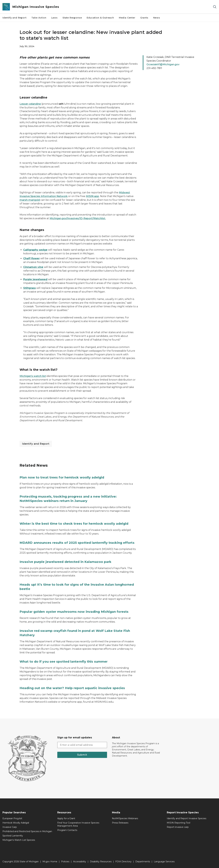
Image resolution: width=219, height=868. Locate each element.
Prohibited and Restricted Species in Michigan (27, 831)
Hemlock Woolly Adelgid (16, 823)
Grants (144, 18)
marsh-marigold (30, 200)
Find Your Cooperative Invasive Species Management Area (78, 824)
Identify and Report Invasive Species (187, 818)
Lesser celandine (30, 104)
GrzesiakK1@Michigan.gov (163, 64)
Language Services (164, 862)
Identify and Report (14, 18)
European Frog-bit (12, 818)
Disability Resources (101, 862)
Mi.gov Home (50, 862)
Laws (54, 18)
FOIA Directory (123, 862)
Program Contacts (67, 830)
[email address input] (82, 745)
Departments (143, 862)
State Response (72, 18)
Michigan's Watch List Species (19, 840)
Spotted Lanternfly (13, 836)
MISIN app (92, 196)
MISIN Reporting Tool (178, 823)
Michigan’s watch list (33, 376)
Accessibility (80, 862)
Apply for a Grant (66, 818)
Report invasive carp (178, 827)
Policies (65, 862)
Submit (82, 755)
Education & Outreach (100, 18)
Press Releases (120, 823)
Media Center (127, 18)
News (157, 18)
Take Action (39, 18)
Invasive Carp (10, 827)
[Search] (215, 7)
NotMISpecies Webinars (125, 818)
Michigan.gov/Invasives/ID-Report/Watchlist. (78, 218)
